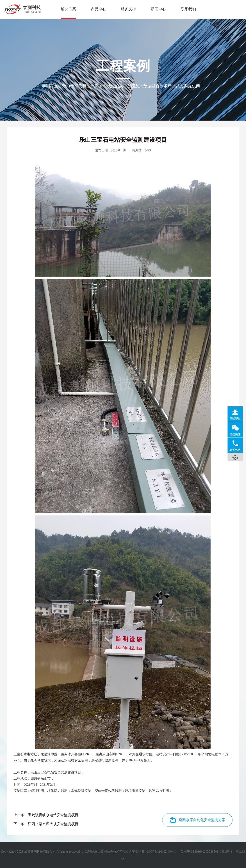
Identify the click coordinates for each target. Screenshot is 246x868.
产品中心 (98, 9)
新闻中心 (158, 9)
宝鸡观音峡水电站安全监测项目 (53, 815)
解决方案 (68, 9)
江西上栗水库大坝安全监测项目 (53, 824)
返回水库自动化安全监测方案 (202, 820)
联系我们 (188, 9)
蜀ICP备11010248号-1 (161, 852)
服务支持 (128, 9)
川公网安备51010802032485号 (198, 852)
